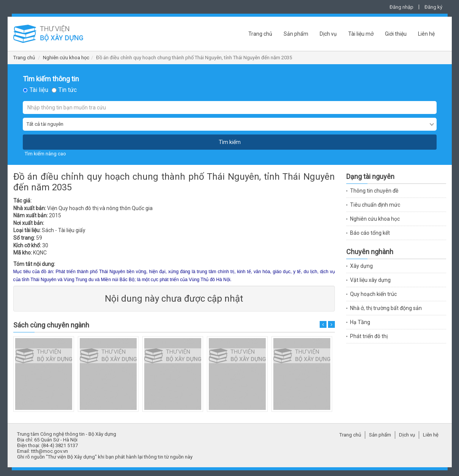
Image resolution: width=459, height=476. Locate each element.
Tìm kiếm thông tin (51, 79)
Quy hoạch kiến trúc (373, 294)
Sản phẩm (296, 34)
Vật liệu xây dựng (370, 280)
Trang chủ (260, 34)
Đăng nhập (401, 7)
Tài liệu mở (361, 34)
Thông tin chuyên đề (374, 191)
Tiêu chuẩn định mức (375, 205)
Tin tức (68, 90)
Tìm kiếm (230, 142)
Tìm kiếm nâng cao (45, 154)
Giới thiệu (396, 34)
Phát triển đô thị (369, 336)
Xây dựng (361, 266)
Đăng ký (433, 7)
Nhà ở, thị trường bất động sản (386, 308)
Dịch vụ (328, 34)
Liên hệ (426, 34)
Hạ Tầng (360, 322)
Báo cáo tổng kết (370, 233)
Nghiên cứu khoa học (66, 58)
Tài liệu (39, 90)
